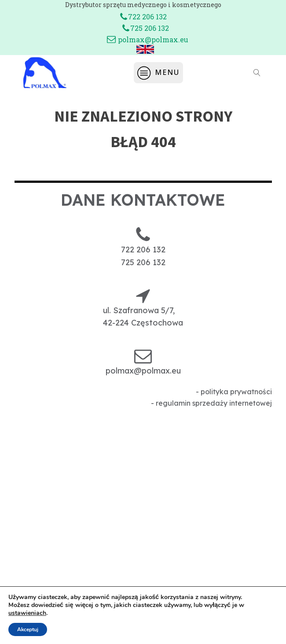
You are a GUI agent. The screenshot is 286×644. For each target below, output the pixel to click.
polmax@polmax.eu (153, 39)
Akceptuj (28, 629)
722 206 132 (147, 17)
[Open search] (257, 73)
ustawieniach (27, 613)
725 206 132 (150, 28)
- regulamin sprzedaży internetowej (211, 403)
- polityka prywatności (234, 392)
